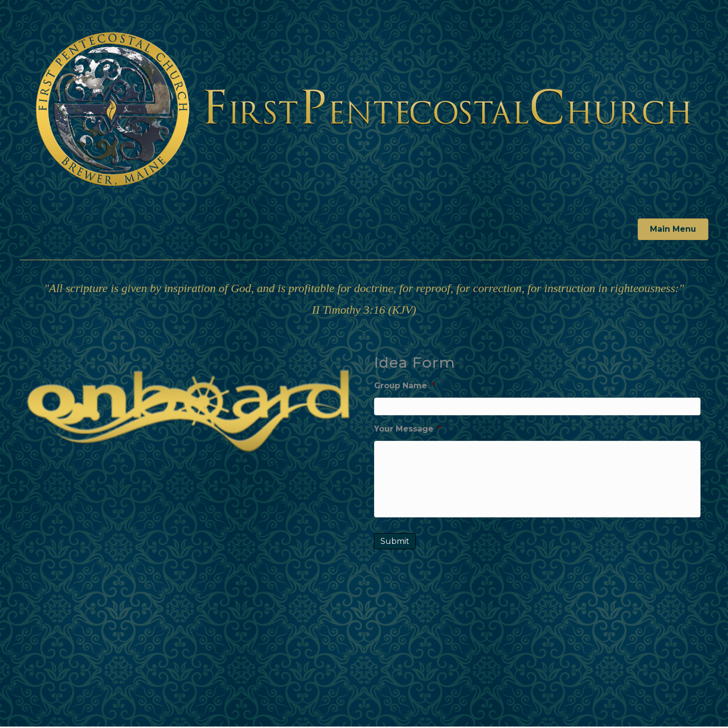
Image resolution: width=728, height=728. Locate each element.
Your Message (407, 428)
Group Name (404, 386)
